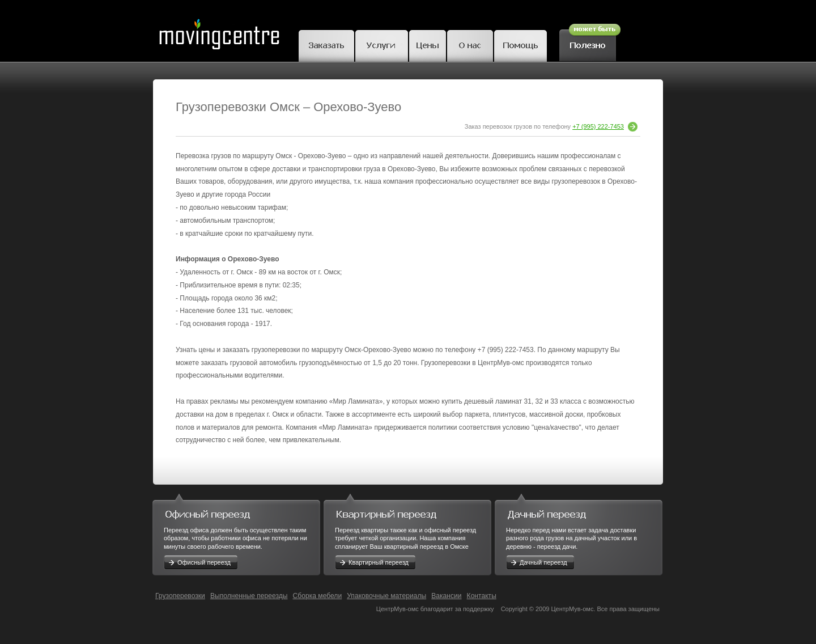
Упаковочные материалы (386, 596)
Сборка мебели (318, 596)
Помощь (520, 44)
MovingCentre (219, 31)
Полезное (590, 41)
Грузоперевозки (180, 596)
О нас (470, 44)
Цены (428, 44)
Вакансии (446, 596)
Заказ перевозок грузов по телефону (551, 126)
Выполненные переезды (249, 596)
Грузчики (382, 44)
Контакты (482, 596)
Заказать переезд (326, 44)
